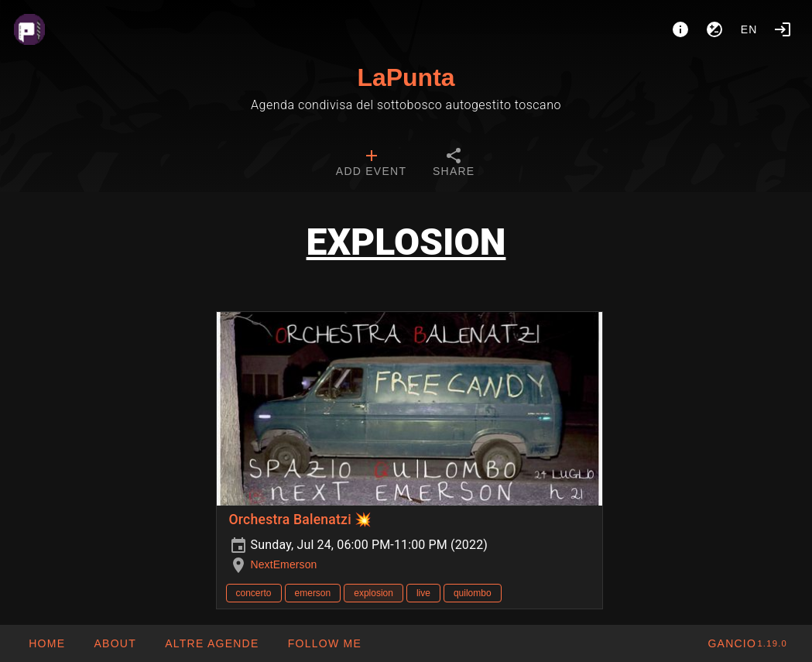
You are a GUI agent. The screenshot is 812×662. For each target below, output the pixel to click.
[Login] (783, 29)
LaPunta (406, 77)
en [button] (749, 29)
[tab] (371, 164)
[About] (680, 29)
